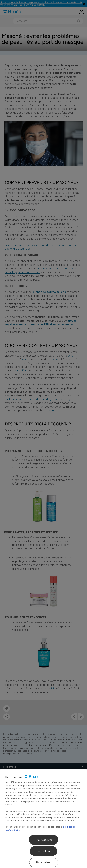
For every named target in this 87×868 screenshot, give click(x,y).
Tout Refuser (43, 851)
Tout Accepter (43, 840)
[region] (43, 818)
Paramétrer (44, 862)
